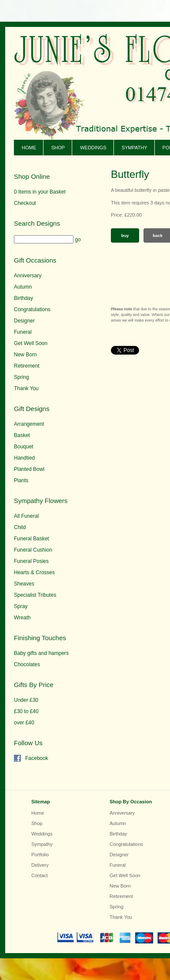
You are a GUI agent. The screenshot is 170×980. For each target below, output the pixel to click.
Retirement (27, 366)
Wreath (22, 618)
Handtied (24, 458)
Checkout (25, 203)
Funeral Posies (31, 561)
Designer (24, 321)
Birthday (23, 298)
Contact (40, 875)
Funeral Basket (32, 539)
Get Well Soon (31, 343)
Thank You (26, 388)
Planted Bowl (29, 469)
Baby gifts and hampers (41, 653)
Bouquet (24, 447)
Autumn (23, 287)
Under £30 (26, 700)
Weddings (93, 148)
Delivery (40, 865)
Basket (22, 435)
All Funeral (26, 516)
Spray (21, 606)
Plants (21, 480)
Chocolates (27, 664)
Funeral (23, 332)
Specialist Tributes (35, 595)
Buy (125, 235)
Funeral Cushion (33, 550)
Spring (22, 377)
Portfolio (40, 855)
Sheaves (24, 584)
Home (29, 148)
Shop (58, 148)
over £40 (24, 723)
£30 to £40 (26, 711)
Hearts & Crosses (34, 572)
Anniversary (28, 276)
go (78, 240)
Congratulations (32, 309)
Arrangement (29, 424)
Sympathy (135, 148)
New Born (25, 355)
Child (20, 527)
